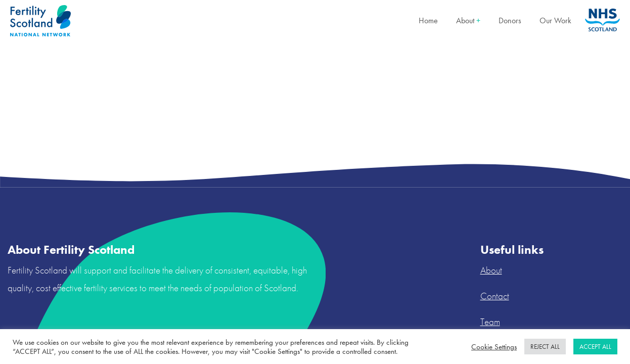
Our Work (555, 20)
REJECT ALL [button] (545, 347)
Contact (495, 296)
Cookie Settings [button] (494, 347)
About (468, 20)
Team (490, 322)
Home (428, 20)
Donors (510, 20)
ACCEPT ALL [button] (595, 347)
